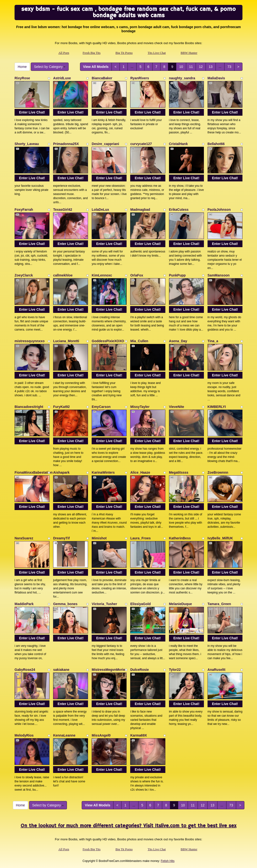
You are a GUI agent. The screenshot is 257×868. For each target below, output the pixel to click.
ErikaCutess (179, 210)
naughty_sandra (182, 78)
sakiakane (61, 670)
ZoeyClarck (24, 275)
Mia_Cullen (139, 341)
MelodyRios (24, 735)
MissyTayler (140, 407)
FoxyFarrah (24, 210)
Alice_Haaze (140, 472)
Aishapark (61, 472)
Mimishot (99, 538)
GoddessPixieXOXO (108, 341)
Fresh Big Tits (92, 53)
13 (211, 67)
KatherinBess (180, 538)
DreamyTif (61, 538)
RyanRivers (140, 78)
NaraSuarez (24, 538)
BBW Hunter (189, 53)
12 (201, 67)
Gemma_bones (65, 604)
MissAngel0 (101, 735)
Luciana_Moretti (66, 341)
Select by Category (50, 67)
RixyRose (22, 78)
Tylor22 (175, 670)
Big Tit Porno (124, 53)
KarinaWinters (103, 472)
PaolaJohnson (219, 210)
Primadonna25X (66, 144)
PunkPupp (177, 275)
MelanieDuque (181, 604)
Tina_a (213, 341)
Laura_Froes (140, 538)
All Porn (64, 53)
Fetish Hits (168, 861)
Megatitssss (179, 472)
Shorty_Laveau (27, 144)
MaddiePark (24, 604)
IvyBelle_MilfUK (220, 538)
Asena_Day (178, 341)
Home (22, 67)
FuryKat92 (61, 407)
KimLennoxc (102, 275)
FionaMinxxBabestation (34, 472)
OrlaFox (137, 275)
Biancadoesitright (29, 407)
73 (229, 67)
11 (191, 67)
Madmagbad (140, 210)
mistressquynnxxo (30, 341)
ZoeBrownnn (218, 472)
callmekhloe (63, 275)
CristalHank (178, 144)
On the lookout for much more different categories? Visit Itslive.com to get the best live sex (128, 826)
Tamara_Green (219, 604)
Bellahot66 (216, 144)
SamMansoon (219, 275)
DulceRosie (139, 670)
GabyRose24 (25, 670)
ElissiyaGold (140, 604)
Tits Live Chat (157, 53)
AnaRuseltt (217, 670)
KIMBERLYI (217, 407)
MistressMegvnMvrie (108, 670)
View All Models (96, 67)
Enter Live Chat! (32, 112)
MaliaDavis (216, 78)
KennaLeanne (64, 735)
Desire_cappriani (105, 144)
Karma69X (139, 735)
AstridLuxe (62, 78)
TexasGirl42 (63, 210)
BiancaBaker (102, 78)
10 (181, 67)
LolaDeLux (100, 210)
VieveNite (177, 407)
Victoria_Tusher (104, 604)
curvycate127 (141, 144)
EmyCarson (101, 407)
